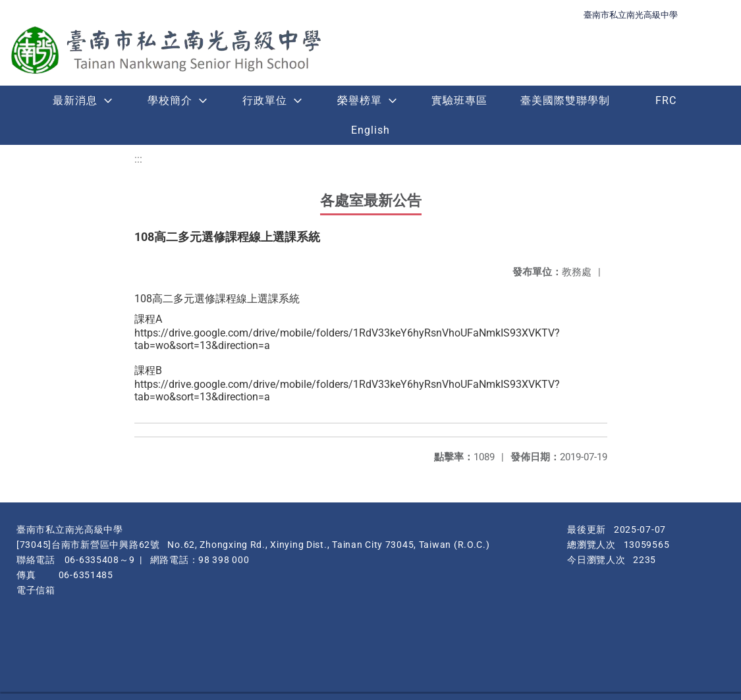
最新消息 (75, 100)
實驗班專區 (459, 100)
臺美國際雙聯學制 (565, 100)
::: (138, 159)
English (370, 130)
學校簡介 (170, 100)
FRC (666, 100)
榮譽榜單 (360, 100)
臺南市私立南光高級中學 (631, 15)
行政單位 (265, 100)
